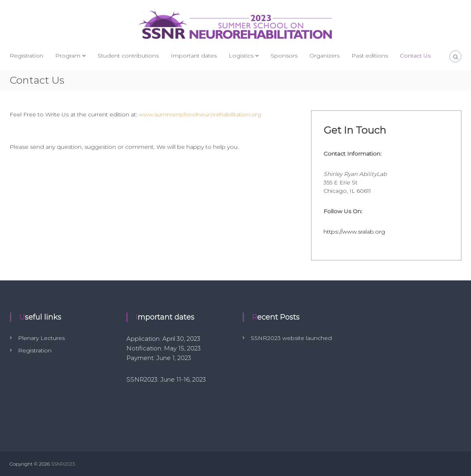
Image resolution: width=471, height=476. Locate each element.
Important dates (194, 56)
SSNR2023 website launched (291, 338)
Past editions (370, 56)
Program (68, 56)
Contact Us (415, 56)
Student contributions (128, 56)
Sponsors (284, 56)
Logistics (241, 56)
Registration (26, 56)
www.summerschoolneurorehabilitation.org (200, 114)
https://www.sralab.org (354, 232)
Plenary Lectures (41, 338)
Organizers (324, 56)
